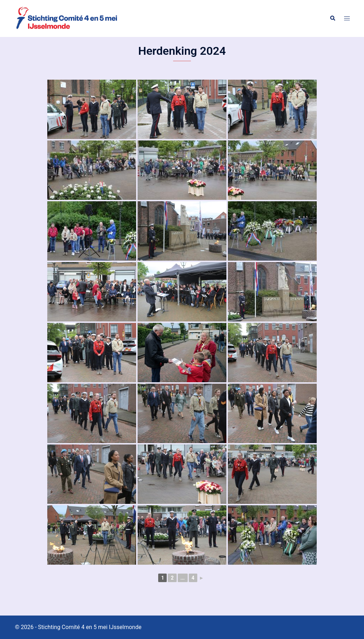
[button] (332, 18)
